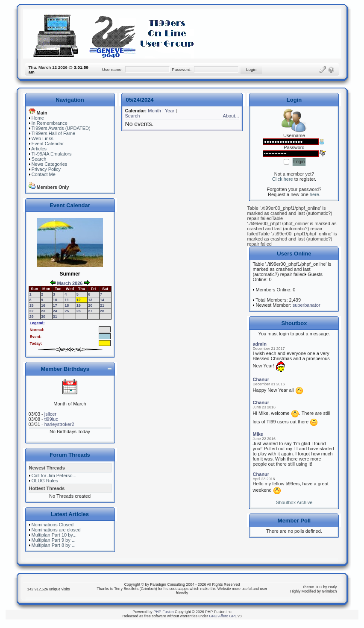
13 (90, 300)
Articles (39, 149)
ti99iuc (51, 419)
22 (32, 311)
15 (32, 305)
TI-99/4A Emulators (51, 154)
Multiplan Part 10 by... (54, 535)
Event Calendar (48, 144)
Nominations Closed (53, 525)
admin (259, 344)
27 (90, 311)
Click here (283, 179)
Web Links (43, 138)
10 (55, 300)
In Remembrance (50, 123)
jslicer (50, 414)
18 (67, 305)
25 (67, 311)
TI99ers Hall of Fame (53, 133)
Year (170, 111)
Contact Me (44, 174)
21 (102, 305)
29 (32, 317)
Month (154, 111)
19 (79, 305)
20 (90, 305)
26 (79, 311)
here (314, 194)
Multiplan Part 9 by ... (54, 540)
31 (55, 317)
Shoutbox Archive (294, 502)
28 (102, 311)
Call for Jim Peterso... (54, 475)
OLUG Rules (45, 481)
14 (102, 300)
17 (55, 305)
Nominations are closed (56, 530)
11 (67, 300)
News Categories (50, 164)
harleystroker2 (59, 424)
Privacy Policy (46, 169)
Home (38, 118)
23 (43, 311)
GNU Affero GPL (223, 616)
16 (43, 305)
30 (43, 317)
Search (39, 159)
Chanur (261, 379)
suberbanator (307, 305)
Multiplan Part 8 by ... (54, 545)
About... (231, 116)
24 (55, 311)
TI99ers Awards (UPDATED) (61, 128)
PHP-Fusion (163, 612)
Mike (258, 434)
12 (79, 300)
